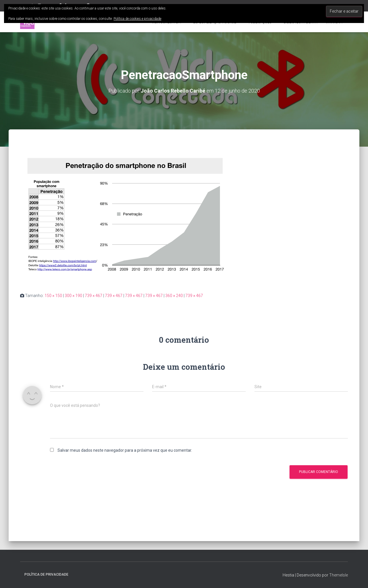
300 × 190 (73, 296)
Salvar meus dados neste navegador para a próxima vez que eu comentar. (125, 450)
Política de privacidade (46, 574)
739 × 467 (94, 296)
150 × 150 (53, 296)
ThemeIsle (339, 575)
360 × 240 (174, 296)
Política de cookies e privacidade (137, 19)
